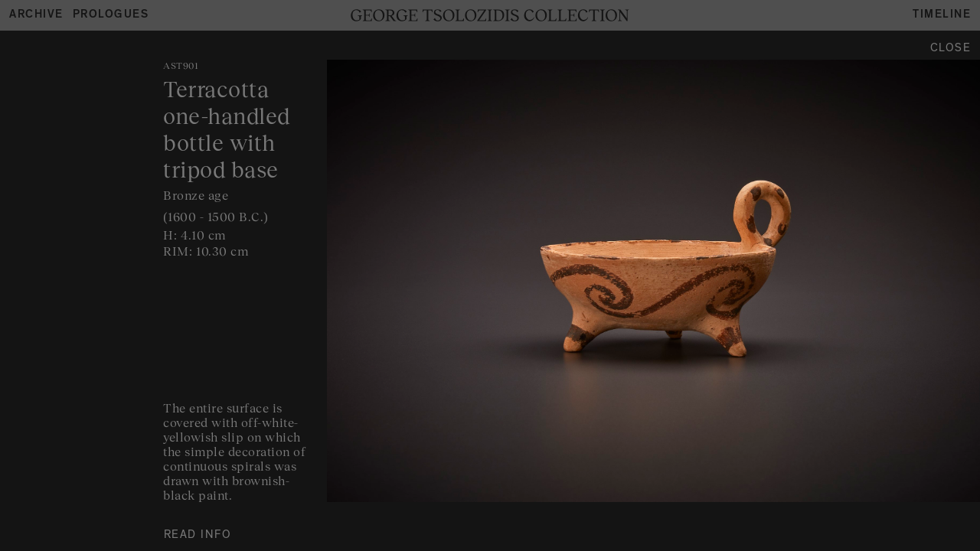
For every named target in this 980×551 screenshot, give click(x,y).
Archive (36, 16)
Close (951, 49)
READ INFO (198, 536)
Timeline (942, 16)
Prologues (111, 16)
